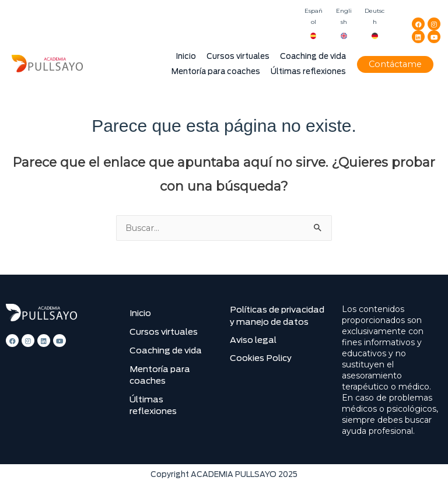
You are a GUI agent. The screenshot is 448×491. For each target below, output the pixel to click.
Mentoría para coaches (216, 71)
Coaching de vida (313, 56)
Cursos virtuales (238, 56)
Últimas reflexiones (308, 71)
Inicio (186, 56)
